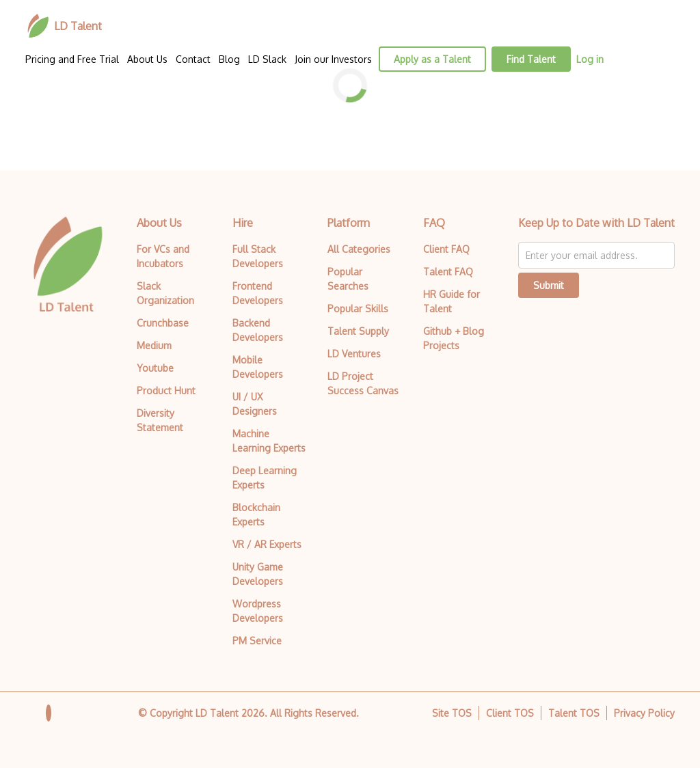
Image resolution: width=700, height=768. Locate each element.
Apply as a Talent (432, 59)
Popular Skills (358, 308)
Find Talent (531, 59)
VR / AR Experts (267, 544)
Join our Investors (333, 59)
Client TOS (510, 713)
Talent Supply (358, 331)
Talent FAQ (448, 272)
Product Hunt (166, 390)
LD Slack (267, 59)
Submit (549, 285)
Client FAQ (446, 249)
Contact (193, 59)
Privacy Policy (644, 713)
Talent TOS (574, 713)
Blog (229, 59)
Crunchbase (163, 323)
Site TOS (452, 713)
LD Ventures (354, 354)
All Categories (359, 249)
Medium (154, 345)
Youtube (155, 368)
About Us (147, 59)
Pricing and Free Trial (72, 59)
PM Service (257, 641)
